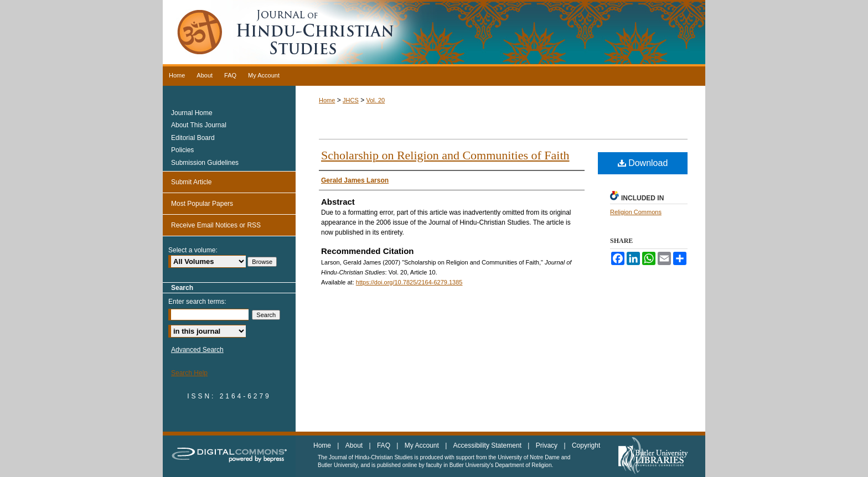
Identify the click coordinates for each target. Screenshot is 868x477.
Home (327, 100)
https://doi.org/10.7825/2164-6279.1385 (409, 282)
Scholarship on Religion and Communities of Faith (445, 155)
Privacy (548, 445)
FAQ (384, 445)
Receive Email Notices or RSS (216, 225)
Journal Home (192, 113)
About (355, 445)
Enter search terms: (197, 302)
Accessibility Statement (489, 445)
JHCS (351, 100)
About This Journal (199, 125)
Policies (182, 150)
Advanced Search (197, 350)
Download (643, 163)
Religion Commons (636, 212)
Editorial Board (193, 138)
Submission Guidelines (205, 163)
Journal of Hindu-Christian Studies (434, 33)
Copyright (586, 445)
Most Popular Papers (202, 204)
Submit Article (191, 182)
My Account (423, 445)
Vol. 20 (375, 100)
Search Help (189, 373)
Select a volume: (193, 250)
